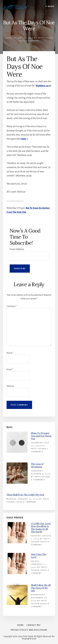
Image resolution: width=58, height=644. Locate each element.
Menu (51, 6)
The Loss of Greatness (37, 465)
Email (10, 369)
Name (10, 353)
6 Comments (38, 480)
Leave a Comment (29, 41)
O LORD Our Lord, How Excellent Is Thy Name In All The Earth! (41, 527)
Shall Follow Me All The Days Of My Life (41, 588)
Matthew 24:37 (43, 86)
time (24, 139)
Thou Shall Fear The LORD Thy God (25, 495)
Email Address (17, 249)
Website (10, 386)
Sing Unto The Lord (39, 556)
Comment (12, 306)
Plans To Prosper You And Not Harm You (41, 436)
